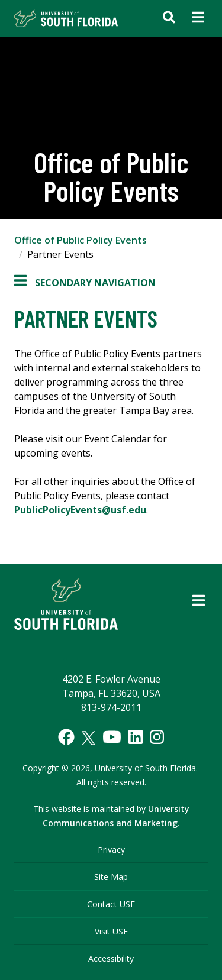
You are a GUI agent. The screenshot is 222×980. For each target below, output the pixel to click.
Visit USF (111, 931)
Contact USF (111, 904)
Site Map (111, 877)
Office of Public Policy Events (81, 240)
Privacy (111, 850)
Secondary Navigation (85, 283)
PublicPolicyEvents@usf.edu (80, 510)
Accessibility (111, 958)
